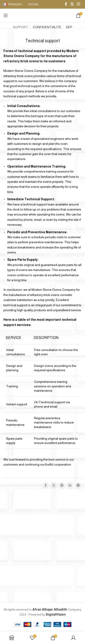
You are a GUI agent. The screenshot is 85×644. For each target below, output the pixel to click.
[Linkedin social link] (70, 486)
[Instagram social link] (79, 4)
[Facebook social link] (66, 4)
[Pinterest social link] (62, 486)
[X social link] (72, 4)
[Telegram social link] (78, 486)
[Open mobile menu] (6, 15)
